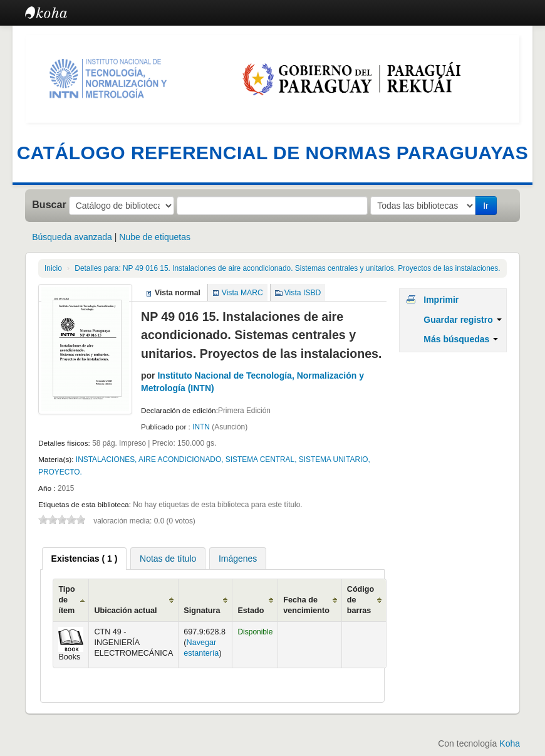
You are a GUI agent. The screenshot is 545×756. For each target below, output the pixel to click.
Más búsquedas (461, 339)
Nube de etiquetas (155, 237)
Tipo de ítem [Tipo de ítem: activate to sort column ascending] (66, 600)
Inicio (53, 268)
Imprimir (441, 300)
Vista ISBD (303, 293)
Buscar (49, 204)
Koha (510, 743)
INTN (202, 427)
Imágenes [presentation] (238, 559)
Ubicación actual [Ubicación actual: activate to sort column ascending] (125, 611)
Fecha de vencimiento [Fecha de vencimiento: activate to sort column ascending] (306, 605)
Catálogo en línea (56, 13)
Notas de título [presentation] (168, 559)
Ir (486, 206)
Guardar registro (462, 320)
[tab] (85, 559)
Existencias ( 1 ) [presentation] (85, 559)
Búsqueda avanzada (72, 237)
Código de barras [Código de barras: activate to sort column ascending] (361, 600)
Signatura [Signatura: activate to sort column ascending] (202, 611)
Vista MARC (242, 293)
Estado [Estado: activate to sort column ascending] (251, 611)
